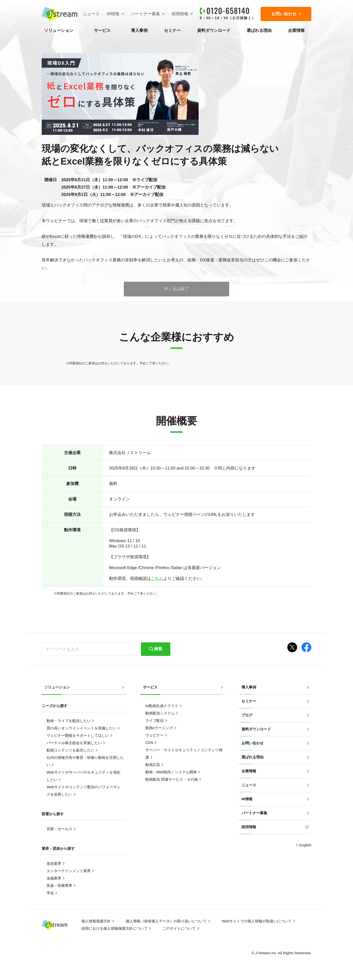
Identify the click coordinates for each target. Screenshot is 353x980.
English (305, 845)
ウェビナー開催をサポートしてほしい (78, 735)
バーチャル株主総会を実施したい (75, 743)
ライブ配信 (155, 720)
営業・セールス (60, 829)
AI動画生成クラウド (162, 706)
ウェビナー (155, 735)
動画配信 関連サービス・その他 (172, 779)
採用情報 (180, 14)
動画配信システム (161, 713)
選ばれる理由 (259, 31)
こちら (157, 579)
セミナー (172, 31)
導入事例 (139, 31)
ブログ (247, 715)
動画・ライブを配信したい (69, 721)
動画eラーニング (160, 728)
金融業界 (54, 878)
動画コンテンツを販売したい (71, 750)
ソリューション (59, 31)
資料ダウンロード (214, 31)
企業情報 (296, 31)
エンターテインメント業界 (69, 871)
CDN (150, 743)
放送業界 (54, 863)
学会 (51, 893)
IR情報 (113, 14)
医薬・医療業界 (60, 885)
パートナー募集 (145, 14)
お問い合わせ (252, 743)
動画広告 (153, 765)
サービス (102, 31)
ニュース (91, 14)
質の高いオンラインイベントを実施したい (82, 728)
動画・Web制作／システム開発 (172, 772)
